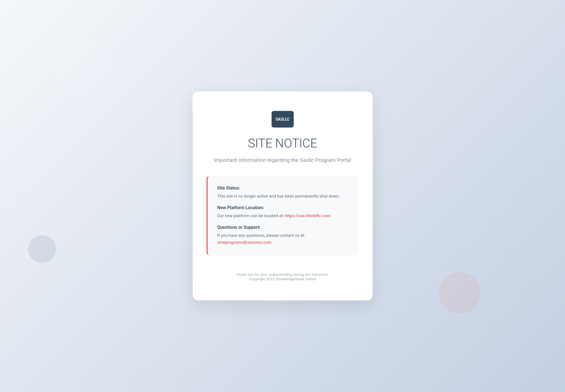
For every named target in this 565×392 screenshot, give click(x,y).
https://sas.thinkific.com (308, 216)
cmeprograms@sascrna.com (244, 242)
